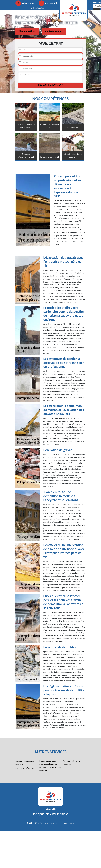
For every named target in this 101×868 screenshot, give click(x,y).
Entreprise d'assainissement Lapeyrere (50, 769)
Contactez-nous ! (54, 31)
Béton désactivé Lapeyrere (26, 768)
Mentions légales (67, 823)
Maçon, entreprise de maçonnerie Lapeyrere (48, 762)
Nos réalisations (27, 31)
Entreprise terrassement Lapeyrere (25, 763)
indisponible (25, 3)
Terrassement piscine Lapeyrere (72, 762)
